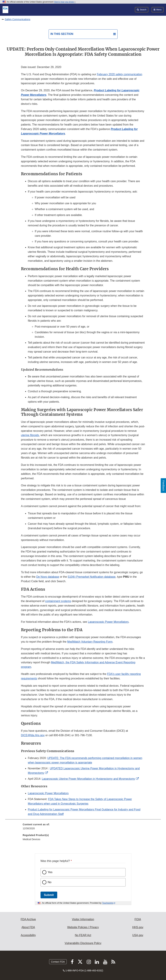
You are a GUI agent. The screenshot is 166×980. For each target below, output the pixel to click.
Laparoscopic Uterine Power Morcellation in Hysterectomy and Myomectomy (88, 779)
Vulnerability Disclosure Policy (83, 943)
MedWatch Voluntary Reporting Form (90, 642)
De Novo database (48, 577)
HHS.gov (138, 927)
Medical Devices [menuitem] (32, 839)
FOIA (138, 919)
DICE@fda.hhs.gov (33, 735)
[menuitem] (83, 828)
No (50, 882)
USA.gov (138, 935)
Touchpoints (108, 903)
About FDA (28, 927)
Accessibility (28, 935)
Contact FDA (58, 962)
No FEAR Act (83, 935)
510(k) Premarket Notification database (92, 577)
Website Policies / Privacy (83, 927)
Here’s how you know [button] (65, 2)
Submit (49, 895)
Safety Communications (18, 19)
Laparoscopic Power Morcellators (108, 622)
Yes (50, 872)
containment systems (58, 601)
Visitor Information (83, 919)
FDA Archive (28, 919)
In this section (62, 34)
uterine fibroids (30, 435)
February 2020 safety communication (120, 74)
